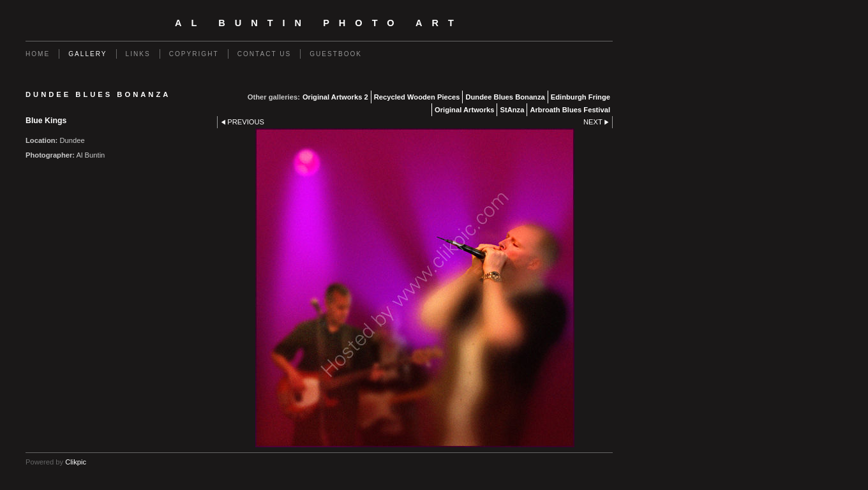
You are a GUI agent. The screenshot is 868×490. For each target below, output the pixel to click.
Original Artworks (464, 110)
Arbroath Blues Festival (570, 110)
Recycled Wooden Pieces (417, 97)
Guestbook (336, 54)
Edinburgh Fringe (580, 97)
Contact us (265, 54)
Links (138, 54)
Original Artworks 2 (335, 97)
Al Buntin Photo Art (319, 23)
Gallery (87, 54)
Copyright (194, 54)
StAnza (512, 110)
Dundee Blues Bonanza (505, 97)
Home (38, 54)
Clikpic (76, 462)
